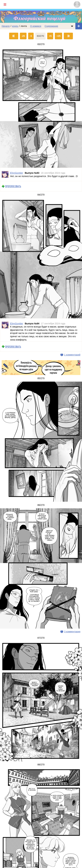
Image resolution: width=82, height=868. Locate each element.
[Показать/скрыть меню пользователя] (77, 4)
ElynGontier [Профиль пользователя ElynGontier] (17, 173)
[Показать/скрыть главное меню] (5, 4)
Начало (6, 26)
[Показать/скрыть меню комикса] (72, 26)
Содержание (51, 26)
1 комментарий (72, 355)
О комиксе (36, 26)
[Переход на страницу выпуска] (41, 108)
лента (24, 26)
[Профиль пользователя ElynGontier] (5, 175)
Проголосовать (13, 186)
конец (15, 26)
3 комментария (72, 632)
